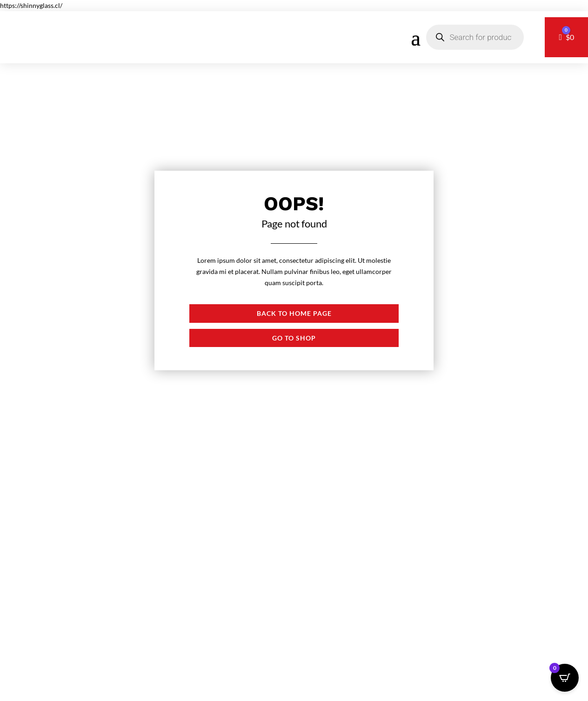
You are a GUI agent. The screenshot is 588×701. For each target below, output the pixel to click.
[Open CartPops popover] (565, 678)
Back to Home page (294, 313)
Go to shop (294, 338)
